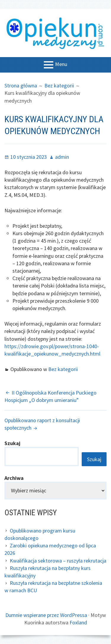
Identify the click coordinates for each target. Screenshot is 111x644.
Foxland (78, 622)
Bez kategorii (63, 369)
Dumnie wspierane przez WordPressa (46, 615)
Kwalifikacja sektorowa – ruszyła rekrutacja (58, 561)
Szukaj (12, 443)
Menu (61, 64)
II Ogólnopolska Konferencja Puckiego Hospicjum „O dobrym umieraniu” (50, 396)
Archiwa (14, 478)
